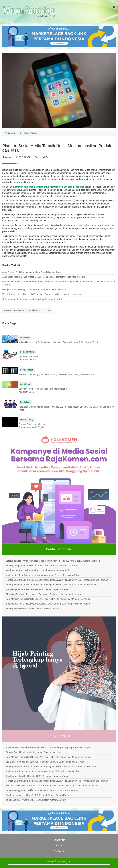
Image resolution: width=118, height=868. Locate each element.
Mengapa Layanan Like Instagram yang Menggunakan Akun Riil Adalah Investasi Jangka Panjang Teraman (57, 580)
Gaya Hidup (25, 384)
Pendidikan (25, 338)
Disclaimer (59, 851)
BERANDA (10, 133)
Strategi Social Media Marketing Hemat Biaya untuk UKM (33, 608)
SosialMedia (34, 310)
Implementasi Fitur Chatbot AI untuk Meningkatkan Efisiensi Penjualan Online (43, 575)
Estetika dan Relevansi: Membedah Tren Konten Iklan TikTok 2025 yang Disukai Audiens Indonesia (53, 561)
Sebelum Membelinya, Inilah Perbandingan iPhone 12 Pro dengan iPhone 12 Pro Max (60, 375)
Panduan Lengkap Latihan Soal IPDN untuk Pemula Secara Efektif (37, 570)
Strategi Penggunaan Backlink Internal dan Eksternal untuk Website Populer (42, 566)
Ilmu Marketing (27, 420)
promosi (48, 310)
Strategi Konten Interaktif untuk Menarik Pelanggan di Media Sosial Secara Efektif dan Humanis (51, 585)
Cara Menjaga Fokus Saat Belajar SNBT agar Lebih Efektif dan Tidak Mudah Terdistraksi (48, 599)
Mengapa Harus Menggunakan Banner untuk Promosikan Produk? (34, 289)
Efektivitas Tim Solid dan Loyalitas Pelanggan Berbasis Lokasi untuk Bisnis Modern (45, 594)
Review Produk (27, 370)
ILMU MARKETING (28, 133)
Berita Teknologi (27, 352)
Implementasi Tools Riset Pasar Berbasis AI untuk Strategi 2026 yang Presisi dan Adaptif (48, 604)
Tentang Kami (59, 840)
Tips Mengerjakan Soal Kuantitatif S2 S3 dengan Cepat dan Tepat (37, 589)
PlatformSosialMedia (14, 310)
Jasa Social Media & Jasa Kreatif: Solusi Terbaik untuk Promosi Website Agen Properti (43, 277)
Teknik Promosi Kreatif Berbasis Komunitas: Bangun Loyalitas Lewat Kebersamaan (42, 294)
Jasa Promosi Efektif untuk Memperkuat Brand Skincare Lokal (32, 272)
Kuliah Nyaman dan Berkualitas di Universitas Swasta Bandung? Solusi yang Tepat (58, 342)
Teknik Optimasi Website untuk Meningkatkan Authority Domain (36, 800)
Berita (59, 846)
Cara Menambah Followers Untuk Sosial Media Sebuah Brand (32, 299)
